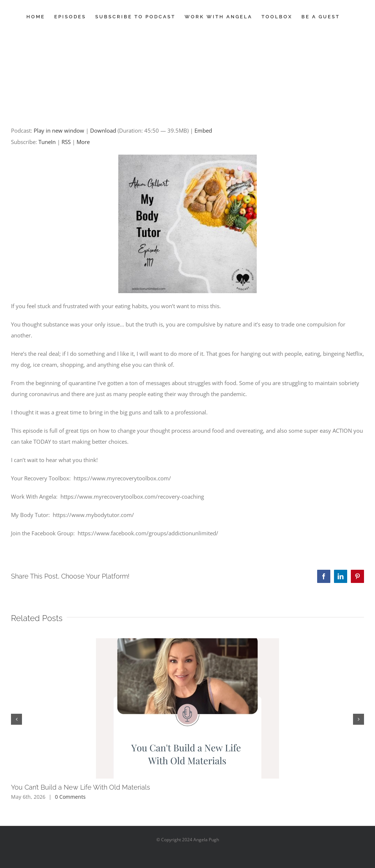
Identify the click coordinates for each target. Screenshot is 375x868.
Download (103, 130)
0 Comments (70, 797)
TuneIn (47, 142)
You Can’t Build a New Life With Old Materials (81, 787)
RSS (66, 142)
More (83, 142)
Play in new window (59, 130)
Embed (203, 130)
